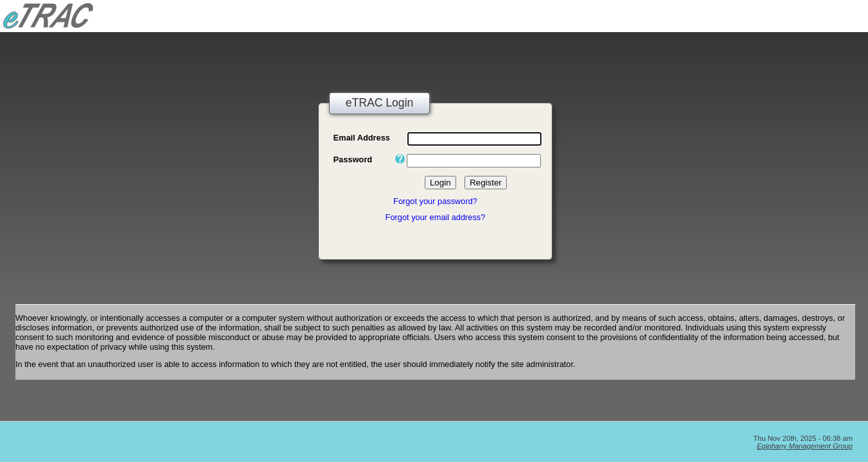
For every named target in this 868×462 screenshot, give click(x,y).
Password (353, 159)
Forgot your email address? (436, 217)
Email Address (362, 138)
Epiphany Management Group (805, 446)
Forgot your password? (435, 201)
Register (486, 183)
